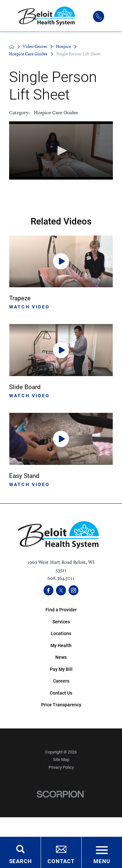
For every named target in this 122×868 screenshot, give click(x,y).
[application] (61, 150)
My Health (61, 645)
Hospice (63, 46)
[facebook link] (49, 590)
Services (61, 622)
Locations (61, 633)
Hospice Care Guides (28, 54)
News (61, 657)
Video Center (35, 46)
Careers (61, 681)
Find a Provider (61, 610)
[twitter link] (61, 590)
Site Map (61, 759)
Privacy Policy (61, 767)
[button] (61, 151)
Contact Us (61, 693)
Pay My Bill (61, 669)
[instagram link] (74, 590)
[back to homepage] (12, 47)
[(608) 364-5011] (99, 16)
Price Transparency (61, 705)
